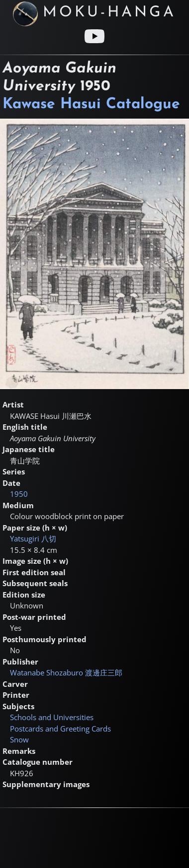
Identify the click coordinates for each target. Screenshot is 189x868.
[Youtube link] (94, 36)
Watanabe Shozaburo (66, 672)
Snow (19, 739)
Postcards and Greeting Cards (60, 729)
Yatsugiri (33, 538)
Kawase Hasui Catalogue (91, 104)
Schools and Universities (52, 717)
